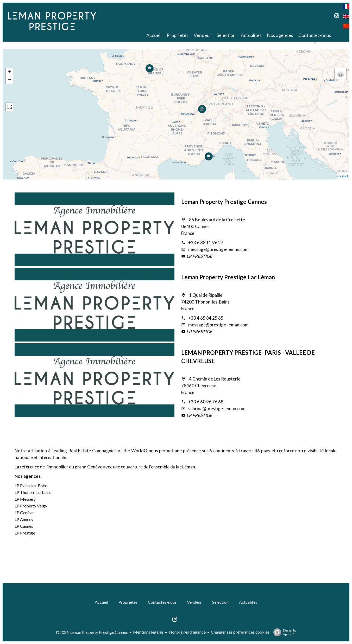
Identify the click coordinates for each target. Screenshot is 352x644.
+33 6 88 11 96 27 (206, 243)
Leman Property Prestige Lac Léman (228, 277)
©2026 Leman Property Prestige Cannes (92, 632)
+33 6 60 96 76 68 (206, 402)
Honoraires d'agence (187, 632)
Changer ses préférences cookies (240, 632)
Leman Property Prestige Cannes (224, 202)
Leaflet (343, 176)
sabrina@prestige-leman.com (217, 408)
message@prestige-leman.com (218, 249)
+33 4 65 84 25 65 (206, 318)
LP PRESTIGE (199, 256)
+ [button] (10, 72)
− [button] (10, 80)
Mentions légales (148, 632)
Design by (284, 632)
